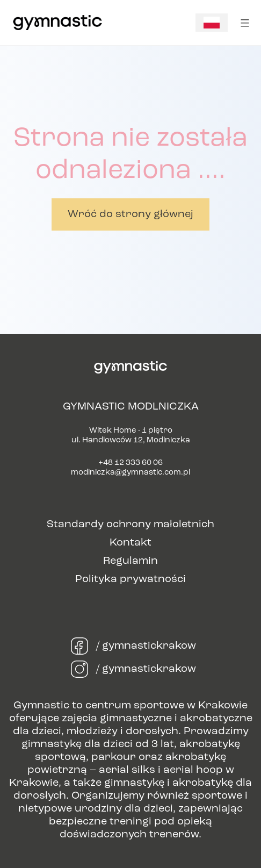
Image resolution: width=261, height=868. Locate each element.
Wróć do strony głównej (130, 214)
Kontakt (130, 543)
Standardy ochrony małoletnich (130, 525)
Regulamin (130, 561)
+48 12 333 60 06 (130, 463)
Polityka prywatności (130, 579)
